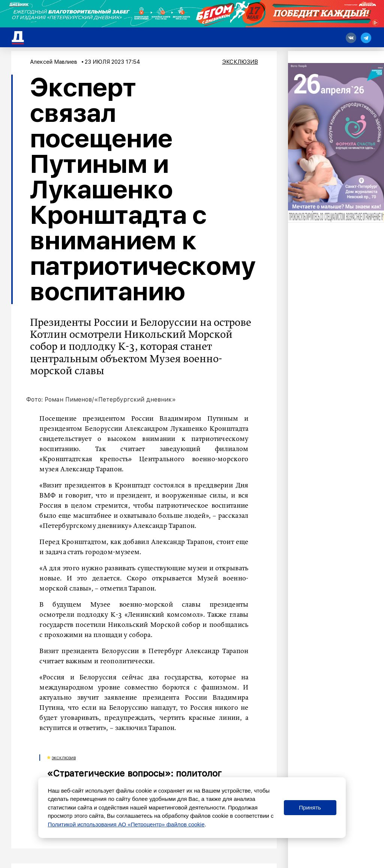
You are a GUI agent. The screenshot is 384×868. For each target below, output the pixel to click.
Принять (310, 807)
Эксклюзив (240, 62)
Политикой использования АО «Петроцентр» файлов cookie (126, 824)
